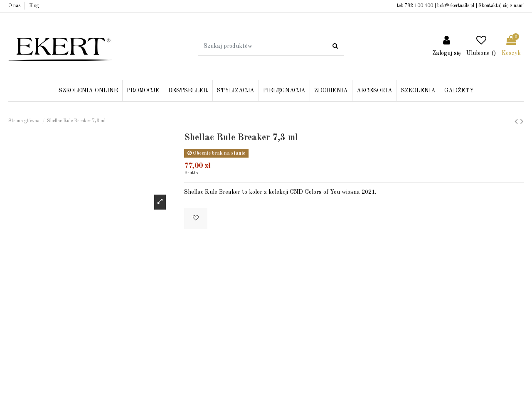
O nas (15, 6)
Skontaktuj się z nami (501, 6)
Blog (34, 6)
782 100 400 (419, 6)
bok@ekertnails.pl (456, 6)
